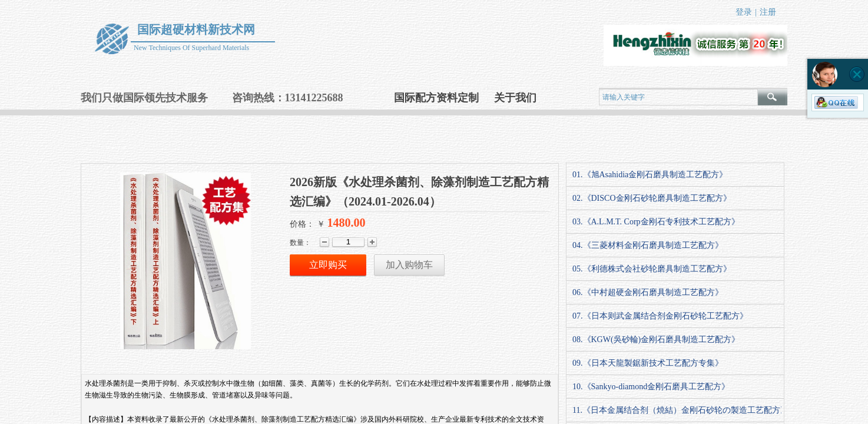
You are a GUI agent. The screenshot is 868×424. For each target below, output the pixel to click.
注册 (768, 12)
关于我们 (515, 98)
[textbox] (678, 97)
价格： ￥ (307, 224)
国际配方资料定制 (436, 98)
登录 (744, 12)
